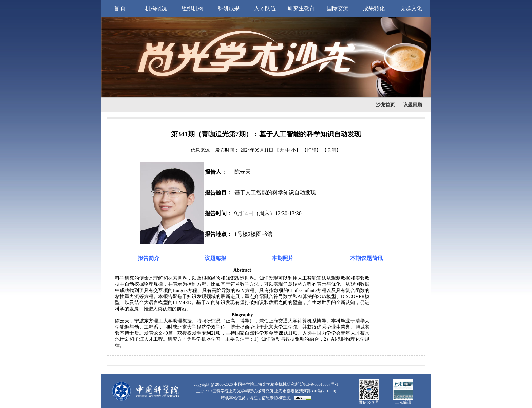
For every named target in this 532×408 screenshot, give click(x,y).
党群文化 (411, 8)
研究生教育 (301, 8)
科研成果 (229, 8)
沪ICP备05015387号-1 (319, 384)
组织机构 (192, 8)
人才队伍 (265, 8)
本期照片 (283, 258)
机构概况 (156, 8)
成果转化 (374, 8)
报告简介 (149, 258)
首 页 (120, 8)
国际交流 (338, 8)
